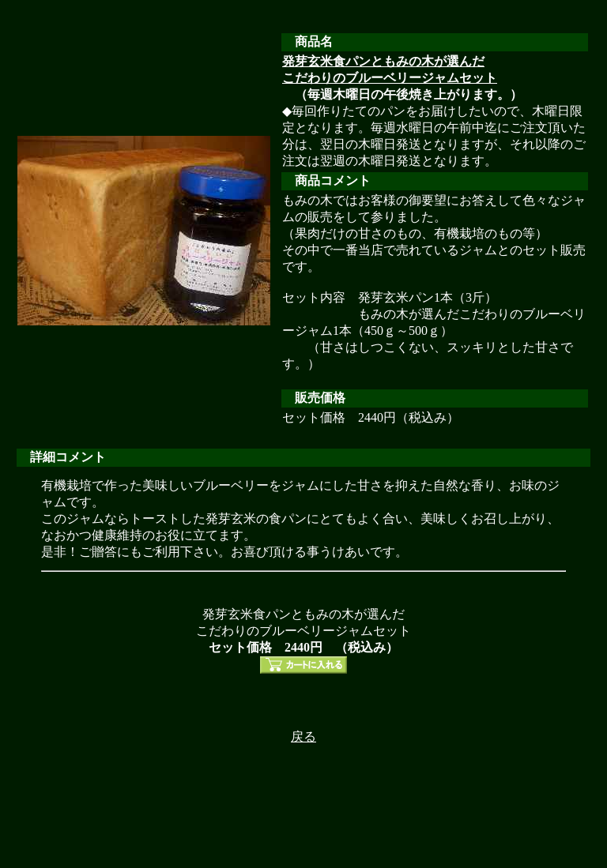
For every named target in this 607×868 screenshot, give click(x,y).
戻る (303, 736)
